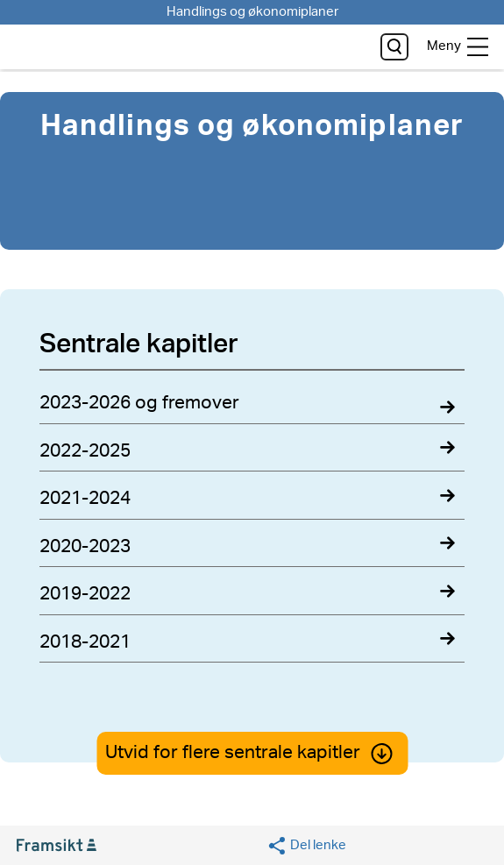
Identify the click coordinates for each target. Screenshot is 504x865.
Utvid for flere (252, 752)
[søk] (394, 47)
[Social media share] (306, 846)
